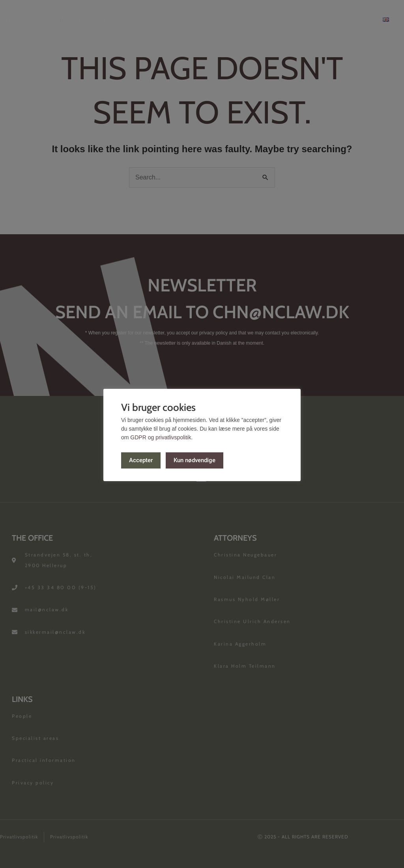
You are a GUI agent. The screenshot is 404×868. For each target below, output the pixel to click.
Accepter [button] (141, 460)
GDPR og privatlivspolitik (161, 437)
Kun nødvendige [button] (195, 460)
